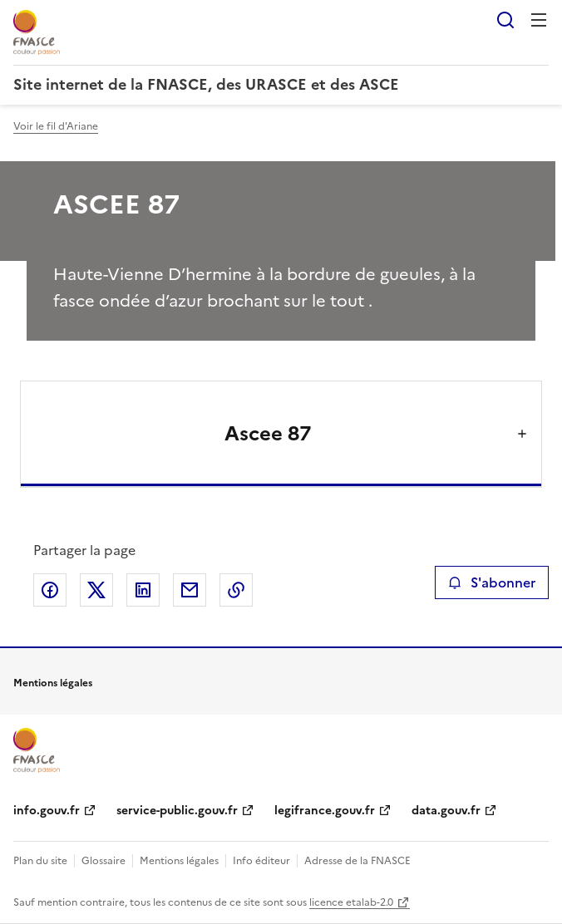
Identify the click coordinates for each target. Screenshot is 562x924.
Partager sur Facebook (50, 590)
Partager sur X (96, 590)
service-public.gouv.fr (177, 811)
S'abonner (492, 582)
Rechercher (505, 20)
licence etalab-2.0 (351, 902)
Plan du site (40, 861)
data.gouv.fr (446, 811)
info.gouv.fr (47, 811)
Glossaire (104, 861)
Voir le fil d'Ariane (56, 126)
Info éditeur (261, 861)
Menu (539, 20)
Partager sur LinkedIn (143, 590)
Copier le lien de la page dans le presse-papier (236, 590)
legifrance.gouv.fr (325, 811)
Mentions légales (179, 861)
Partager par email (190, 590)
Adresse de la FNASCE (357, 861)
